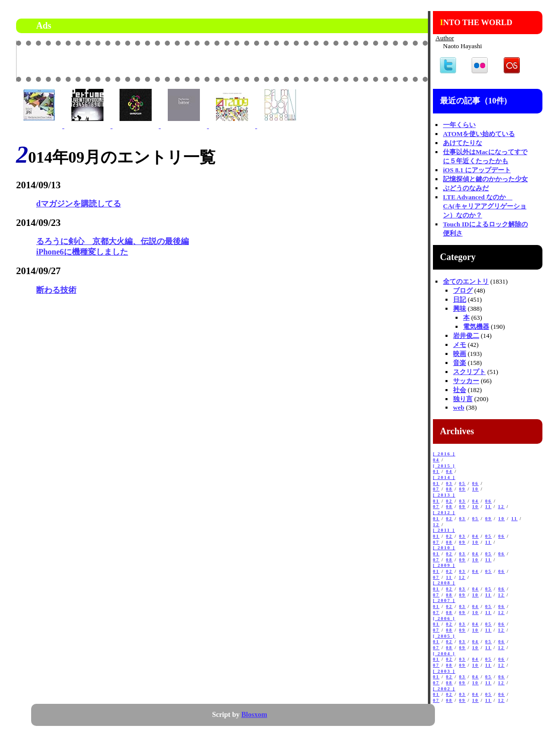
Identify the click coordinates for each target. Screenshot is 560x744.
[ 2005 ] (444, 636)
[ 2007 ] (444, 600)
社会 (460, 390)
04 (436, 460)
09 (462, 489)
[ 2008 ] (444, 583)
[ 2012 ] (444, 513)
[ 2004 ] (444, 654)
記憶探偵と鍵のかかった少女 (485, 179)
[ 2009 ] (444, 565)
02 (449, 501)
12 (501, 507)
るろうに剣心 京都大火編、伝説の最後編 (113, 241)
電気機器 (476, 327)
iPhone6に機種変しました (82, 252)
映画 (460, 354)
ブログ (463, 290)
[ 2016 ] (444, 454)
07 (436, 489)
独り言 (463, 399)
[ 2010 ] (444, 548)
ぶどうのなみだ (466, 188)
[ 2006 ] (444, 618)
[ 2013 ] (444, 495)
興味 (460, 308)
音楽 (460, 363)
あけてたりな (463, 143)
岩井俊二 (466, 336)
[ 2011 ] (444, 530)
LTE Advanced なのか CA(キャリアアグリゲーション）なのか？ (485, 206)
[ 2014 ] (444, 477)
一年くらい (459, 125)
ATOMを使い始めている (479, 134)
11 (488, 507)
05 (462, 483)
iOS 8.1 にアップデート (477, 170)
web (459, 407)
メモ (460, 345)
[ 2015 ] (444, 466)
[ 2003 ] (444, 671)
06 (475, 483)
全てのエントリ (466, 281)
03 (449, 483)
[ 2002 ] (444, 689)
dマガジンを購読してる (79, 204)
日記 (460, 299)
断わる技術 (56, 290)
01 (436, 471)
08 (449, 489)
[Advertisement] (310, 61)
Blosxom (254, 715)
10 (475, 489)
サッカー (466, 381)
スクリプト (469, 372)
